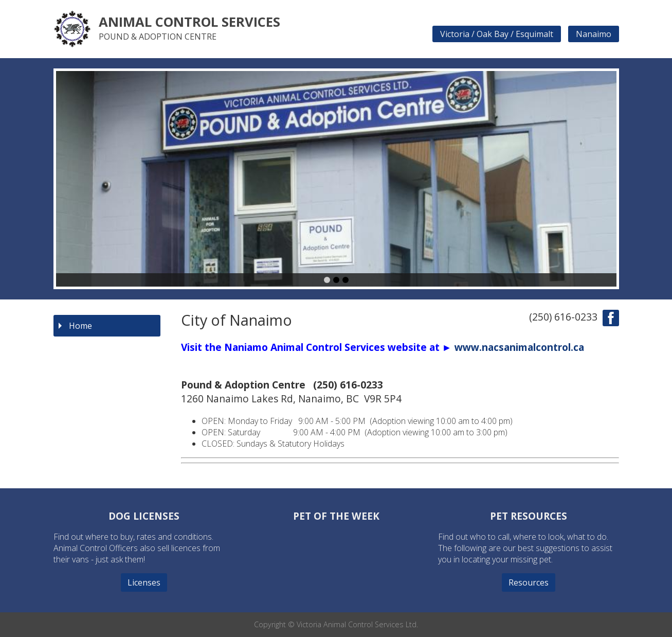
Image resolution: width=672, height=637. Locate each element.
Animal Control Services (189, 22)
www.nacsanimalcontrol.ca (519, 347)
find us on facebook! (611, 318)
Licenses (144, 582)
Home (80, 326)
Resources (529, 582)
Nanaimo (594, 34)
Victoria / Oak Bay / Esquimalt (497, 34)
